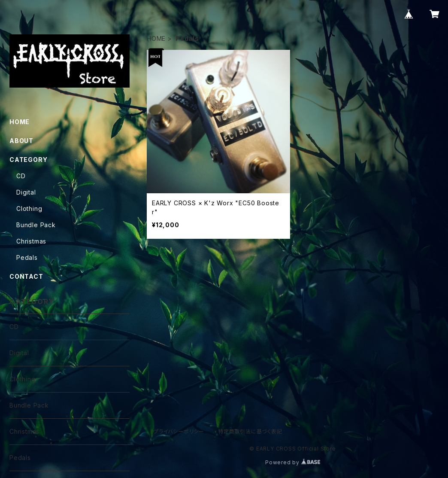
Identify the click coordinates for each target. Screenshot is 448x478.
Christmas (31, 241)
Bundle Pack (36, 225)
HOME (156, 38)
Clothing (29, 209)
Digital (26, 192)
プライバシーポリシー (179, 431)
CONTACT (26, 276)
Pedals (27, 257)
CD (21, 176)
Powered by (293, 462)
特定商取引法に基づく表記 (250, 431)
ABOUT (21, 141)
